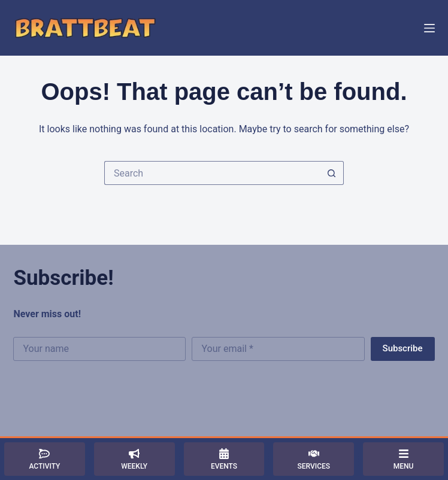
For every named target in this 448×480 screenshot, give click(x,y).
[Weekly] (134, 459)
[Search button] (332, 173)
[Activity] (45, 459)
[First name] (99, 349)
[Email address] (278, 349)
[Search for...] (212, 173)
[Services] (314, 459)
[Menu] (429, 28)
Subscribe (403, 348)
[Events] (224, 459)
